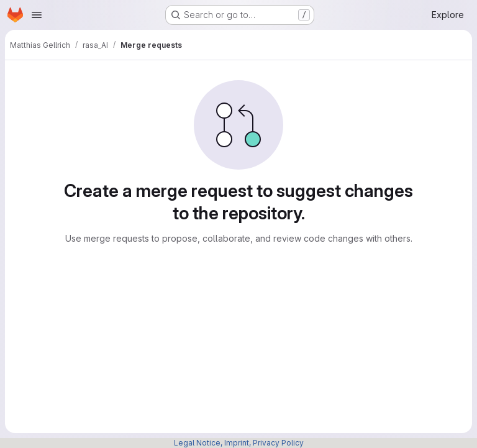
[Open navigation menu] (37, 15)
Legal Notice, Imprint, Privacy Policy (239, 443)
